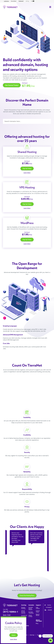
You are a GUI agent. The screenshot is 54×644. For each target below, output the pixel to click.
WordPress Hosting (24, 616)
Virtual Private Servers (23, 612)
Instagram (49, 607)
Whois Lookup (30, 616)
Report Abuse (38, 615)
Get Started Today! (12, 85)
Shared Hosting (23, 608)
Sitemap (32, 635)
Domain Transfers (31, 613)
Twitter (49, 605)
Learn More (27, 173)
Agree (14, 635)
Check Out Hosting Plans (27, 595)
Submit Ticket (38, 611)
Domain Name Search (31, 609)
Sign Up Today (27, 168)
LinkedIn (50, 610)
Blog (37, 623)
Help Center (38, 608)
